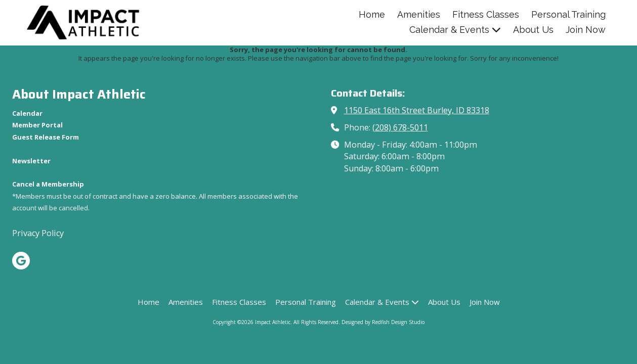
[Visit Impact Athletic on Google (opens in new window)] (21, 261)
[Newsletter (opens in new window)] (31, 161)
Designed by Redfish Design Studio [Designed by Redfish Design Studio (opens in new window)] (383, 322)
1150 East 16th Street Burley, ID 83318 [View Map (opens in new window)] (417, 110)
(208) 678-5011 (400, 127)
